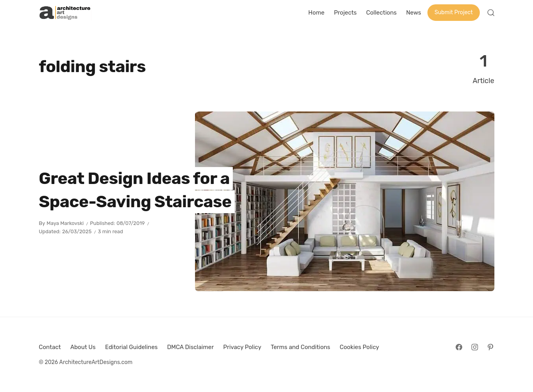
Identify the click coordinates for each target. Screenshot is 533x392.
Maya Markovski (65, 223)
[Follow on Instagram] (475, 347)
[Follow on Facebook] (459, 347)
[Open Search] (491, 13)
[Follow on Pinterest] (490, 347)
